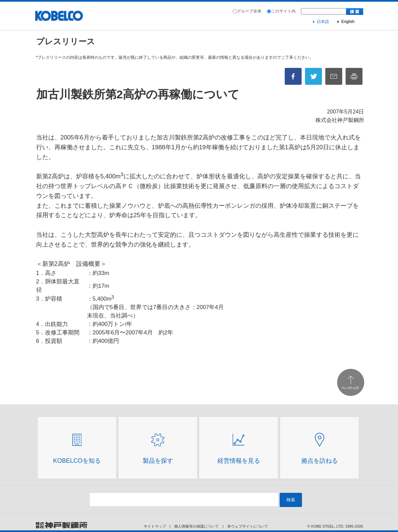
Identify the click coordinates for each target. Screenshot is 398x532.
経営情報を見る (239, 461)
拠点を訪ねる (320, 461)
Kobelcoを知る (77, 461)
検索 (291, 500)
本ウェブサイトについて (248, 526)
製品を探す (158, 461)
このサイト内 (283, 11)
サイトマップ (155, 526)
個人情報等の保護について (196, 526)
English (348, 22)
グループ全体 (249, 11)
